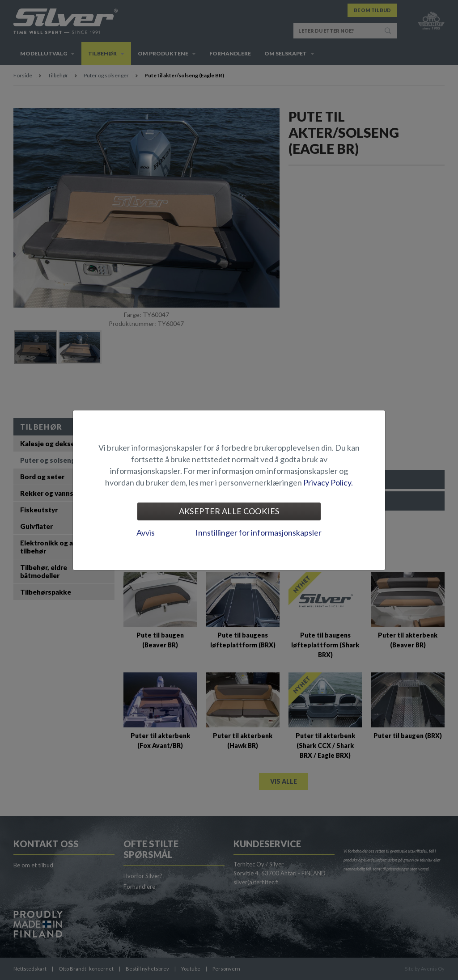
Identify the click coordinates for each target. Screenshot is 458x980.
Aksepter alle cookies (229, 511)
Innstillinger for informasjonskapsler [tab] (259, 532)
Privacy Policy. (328, 482)
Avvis (146, 532)
